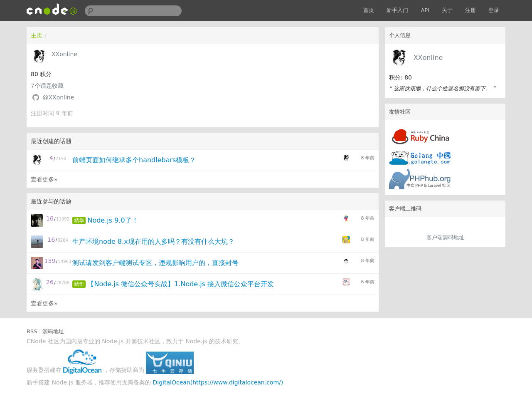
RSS (32, 331)
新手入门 (397, 10)
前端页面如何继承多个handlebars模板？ (134, 160)
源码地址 (53, 331)
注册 (470, 10)
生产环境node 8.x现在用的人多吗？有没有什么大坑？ (153, 242)
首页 (369, 10)
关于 (447, 10)
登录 (494, 10)
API (425, 10)
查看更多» (44, 179)
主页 (37, 35)
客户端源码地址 (445, 237)
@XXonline (58, 97)
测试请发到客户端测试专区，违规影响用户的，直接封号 (155, 263)
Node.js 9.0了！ (113, 220)
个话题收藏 (47, 86)
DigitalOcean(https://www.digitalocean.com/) (218, 382)
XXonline (428, 58)
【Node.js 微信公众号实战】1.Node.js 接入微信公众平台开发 (181, 284)
